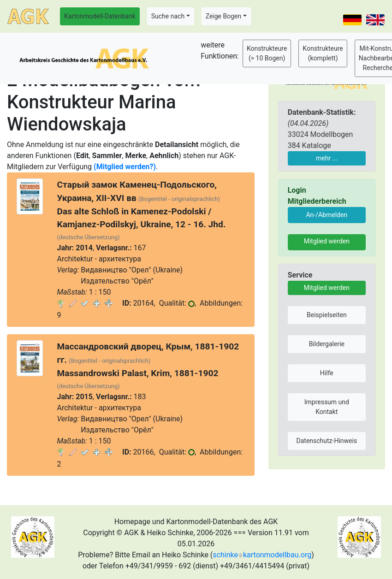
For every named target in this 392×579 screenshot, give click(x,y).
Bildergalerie (327, 344)
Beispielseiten (327, 315)
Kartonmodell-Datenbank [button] (100, 16)
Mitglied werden (327, 241)
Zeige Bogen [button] (224, 16)
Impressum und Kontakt (327, 407)
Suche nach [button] (168, 16)
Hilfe (327, 373)
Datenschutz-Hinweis (327, 441)
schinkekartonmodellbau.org (262, 555)
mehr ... (327, 158)
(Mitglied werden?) (125, 167)
